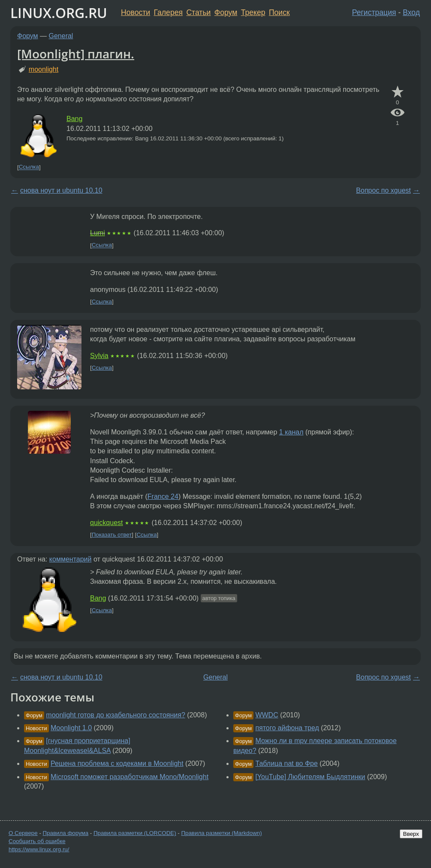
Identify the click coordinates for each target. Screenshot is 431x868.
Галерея (168, 12)
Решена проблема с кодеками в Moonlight (117, 763)
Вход (411, 12)
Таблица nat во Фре (286, 763)
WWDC (267, 715)
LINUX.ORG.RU (59, 13)
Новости (136, 12)
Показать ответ (112, 535)
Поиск (279, 12)
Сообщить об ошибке (37, 841)
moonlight (44, 69)
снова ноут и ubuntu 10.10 (61, 190)
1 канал (291, 432)
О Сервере (23, 833)
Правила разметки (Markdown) (221, 833)
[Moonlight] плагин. (76, 54)
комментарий (71, 559)
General (61, 36)
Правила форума (66, 833)
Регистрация (374, 12)
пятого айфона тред (287, 728)
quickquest (107, 523)
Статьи (198, 12)
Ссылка (29, 167)
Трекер (253, 12)
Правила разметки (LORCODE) (135, 833)
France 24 (163, 496)
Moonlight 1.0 (71, 728)
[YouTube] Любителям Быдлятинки (310, 777)
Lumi (98, 233)
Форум (226, 12)
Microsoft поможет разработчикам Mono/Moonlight (130, 777)
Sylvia (99, 356)
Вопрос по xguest (383, 190)
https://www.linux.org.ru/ (39, 849)
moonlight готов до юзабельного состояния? (115, 715)
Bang (74, 119)
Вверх (411, 834)
